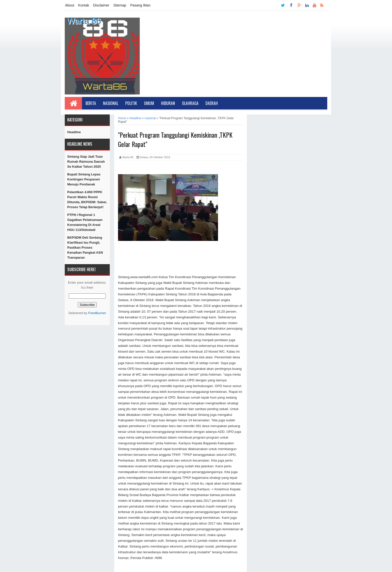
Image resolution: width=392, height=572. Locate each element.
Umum (149, 103)
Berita (91, 103)
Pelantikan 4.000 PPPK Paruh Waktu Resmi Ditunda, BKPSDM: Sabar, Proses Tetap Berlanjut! (87, 200)
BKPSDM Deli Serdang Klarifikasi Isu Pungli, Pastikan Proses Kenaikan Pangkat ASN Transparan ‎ (85, 248)
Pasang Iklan (140, 5)
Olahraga (190, 103)
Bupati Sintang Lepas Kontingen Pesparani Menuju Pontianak (84, 179)
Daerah (212, 103)
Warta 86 (84, 21)
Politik (131, 103)
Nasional (111, 103)
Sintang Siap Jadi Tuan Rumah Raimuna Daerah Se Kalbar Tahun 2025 (86, 162)
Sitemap (120, 5)
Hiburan (168, 103)
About (70, 5)
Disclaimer (101, 5)
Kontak (84, 5)
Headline (74, 132)
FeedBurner (97, 313)
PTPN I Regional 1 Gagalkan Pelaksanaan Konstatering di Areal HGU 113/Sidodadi (85, 222)
